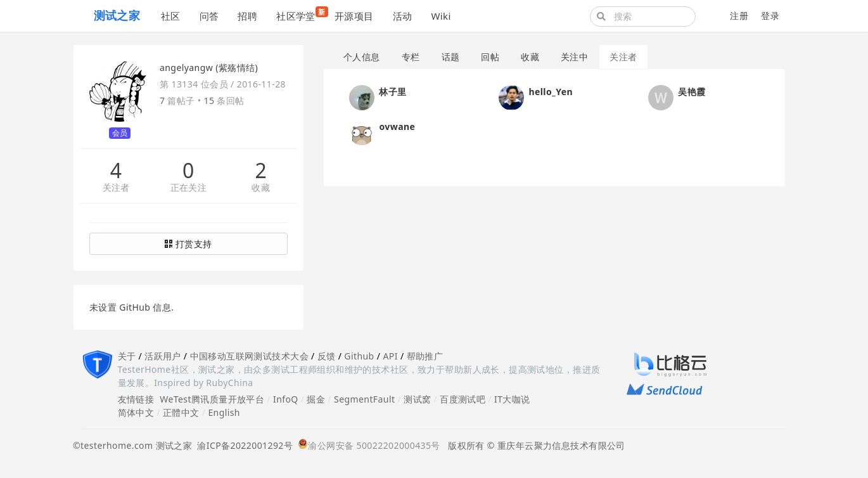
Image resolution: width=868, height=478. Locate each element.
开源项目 (354, 16)
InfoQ (286, 399)
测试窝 (417, 399)
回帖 (490, 57)
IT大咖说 (512, 399)
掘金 (316, 399)
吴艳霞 (692, 92)
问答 (209, 16)
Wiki (441, 16)
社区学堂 (301, 14)
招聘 (247, 16)
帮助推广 (425, 356)
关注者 (116, 188)
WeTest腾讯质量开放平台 (212, 399)
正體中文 (181, 412)
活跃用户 (163, 356)
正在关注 (189, 188)
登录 (770, 16)
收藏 (261, 188)
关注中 (574, 57)
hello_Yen (551, 92)
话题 (451, 57)
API (390, 356)
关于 (127, 356)
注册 (739, 16)
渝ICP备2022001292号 (242, 445)
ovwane (397, 126)
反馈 (327, 356)
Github (359, 356)
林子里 (393, 92)
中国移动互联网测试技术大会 (249, 356)
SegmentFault (364, 399)
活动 (403, 16)
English (224, 412)
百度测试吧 (463, 399)
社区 (171, 16)
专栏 (411, 57)
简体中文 (136, 412)
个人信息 (362, 57)
